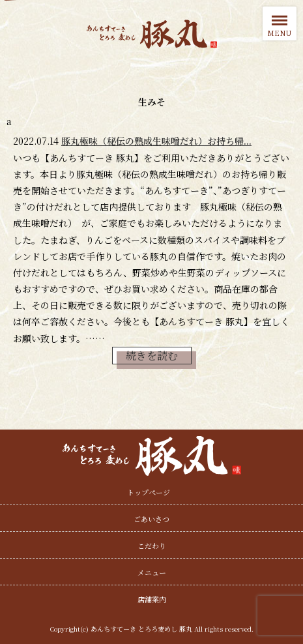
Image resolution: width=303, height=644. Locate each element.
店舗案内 (152, 599)
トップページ (149, 492)
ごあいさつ (151, 519)
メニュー (152, 572)
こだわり (152, 546)
